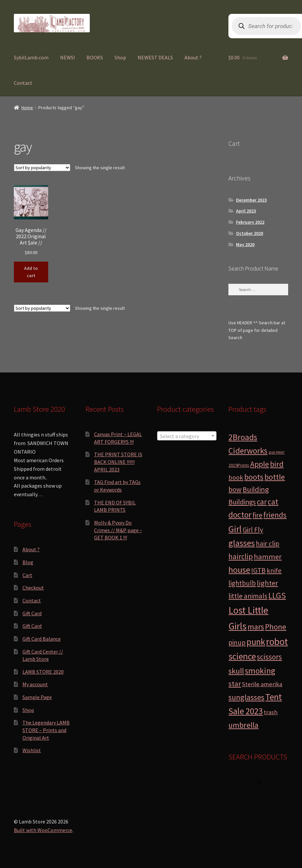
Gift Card (32, 613)
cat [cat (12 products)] (273, 502)
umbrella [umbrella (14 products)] (243, 725)
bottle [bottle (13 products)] (275, 477)
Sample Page (37, 697)
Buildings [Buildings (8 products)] (242, 502)
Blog (28, 562)
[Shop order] (42, 168)
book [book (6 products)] (236, 477)
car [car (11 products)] (262, 502)
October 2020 (250, 233)
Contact (23, 83)
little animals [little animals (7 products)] (248, 596)
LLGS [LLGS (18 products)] (277, 595)
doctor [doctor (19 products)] (240, 515)
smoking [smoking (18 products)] (260, 671)
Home (27, 108)
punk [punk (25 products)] (256, 642)
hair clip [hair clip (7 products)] (268, 544)
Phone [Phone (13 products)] (276, 627)
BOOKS (95, 57)
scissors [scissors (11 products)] (269, 657)
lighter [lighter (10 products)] (267, 583)
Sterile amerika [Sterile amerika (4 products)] (262, 684)
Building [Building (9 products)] (256, 489)
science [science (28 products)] (242, 656)
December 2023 (251, 200)
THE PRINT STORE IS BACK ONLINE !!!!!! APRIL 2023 (118, 462)
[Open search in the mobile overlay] (258, 781)
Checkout (33, 588)
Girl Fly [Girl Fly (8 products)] (253, 530)
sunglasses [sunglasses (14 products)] (246, 697)
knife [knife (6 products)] (274, 570)
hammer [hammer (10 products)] (268, 557)
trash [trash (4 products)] (271, 712)
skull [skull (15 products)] (236, 671)
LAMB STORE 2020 (43, 672)
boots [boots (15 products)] (254, 477)
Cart (27, 575)
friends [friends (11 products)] (275, 515)
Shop (120, 57)
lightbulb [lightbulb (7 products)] (242, 583)
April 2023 (246, 211)
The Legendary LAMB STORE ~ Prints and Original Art (46, 730)
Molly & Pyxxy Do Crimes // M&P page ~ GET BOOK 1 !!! (118, 530)
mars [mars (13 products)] (256, 627)
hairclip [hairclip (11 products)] (241, 556)
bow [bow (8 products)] (235, 489)
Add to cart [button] (31, 272)
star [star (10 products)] (235, 684)
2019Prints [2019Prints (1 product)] (239, 465)
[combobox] (187, 436)
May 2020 (245, 244)
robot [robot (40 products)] (277, 642)
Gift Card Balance (42, 639)
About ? (193, 57)
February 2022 (250, 222)
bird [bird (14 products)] (277, 464)
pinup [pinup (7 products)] (237, 643)
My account (35, 684)
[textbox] (187, 436)
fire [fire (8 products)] (257, 515)
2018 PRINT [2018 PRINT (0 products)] (276, 452)
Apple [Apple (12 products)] (260, 464)
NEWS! (67, 57)
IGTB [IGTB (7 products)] (258, 570)
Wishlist (32, 750)
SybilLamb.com (31, 57)
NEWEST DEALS (155, 57)
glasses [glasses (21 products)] (242, 543)
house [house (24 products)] (239, 570)
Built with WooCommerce (43, 830)
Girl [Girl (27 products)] (235, 529)
